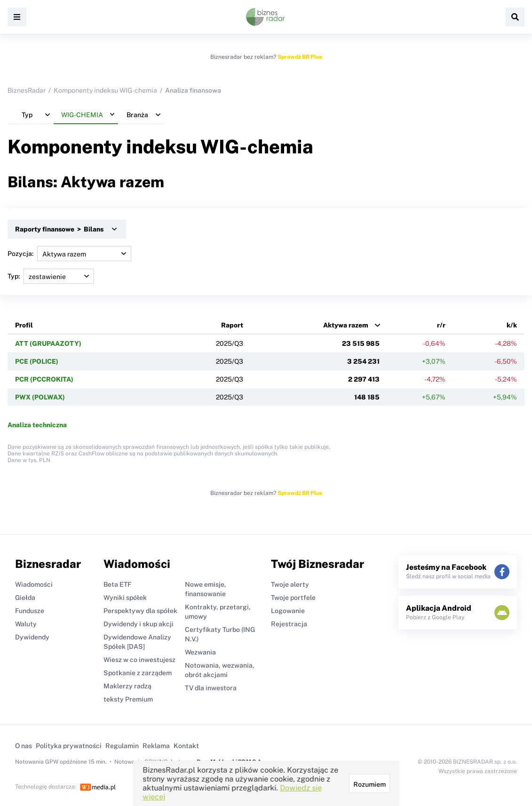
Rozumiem (369, 784)
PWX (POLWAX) (40, 397)
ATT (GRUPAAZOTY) (48, 343)
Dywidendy (32, 637)
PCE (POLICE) (37, 361)
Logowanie (288, 611)
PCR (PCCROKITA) (44, 379)
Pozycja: (69, 254)
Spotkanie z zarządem (138, 673)
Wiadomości (34, 584)
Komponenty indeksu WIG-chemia (105, 90)
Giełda (25, 598)
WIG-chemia (257, 147)
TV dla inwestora (211, 688)
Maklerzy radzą (127, 686)
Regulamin (122, 746)
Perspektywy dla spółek (140, 611)
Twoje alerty (290, 584)
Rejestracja (289, 624)
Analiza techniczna (37, 425)
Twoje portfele (293, 598)
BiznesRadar (27, 90)
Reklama (156, 746)
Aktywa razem (346, 325)
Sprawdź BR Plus (300, 57)
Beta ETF (117, 584)
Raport (232, 325)
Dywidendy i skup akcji (139, 624)
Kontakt (186, 746)
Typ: (51, 276)
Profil (24, 325)
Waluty (26, 624)
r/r (441, 325)
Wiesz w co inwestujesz (139, 660)
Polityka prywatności (69, 746)
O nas (24, 746)
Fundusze (30, 611)
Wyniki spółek (125, 598)
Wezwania (200, 652)
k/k (512, 325)
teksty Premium (128, 699)
